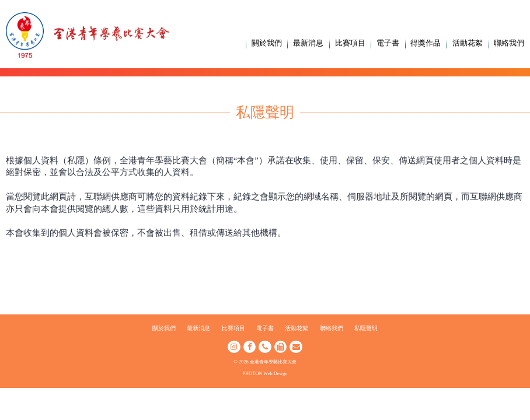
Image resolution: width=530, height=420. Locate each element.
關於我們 (267, 43)
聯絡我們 (509, 43)
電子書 (388, 43)
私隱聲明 (366, 328)
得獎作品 (426, 43)
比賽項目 (350, 43)
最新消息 (308, 43)
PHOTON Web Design (265, 373)
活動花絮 (468, 43)
